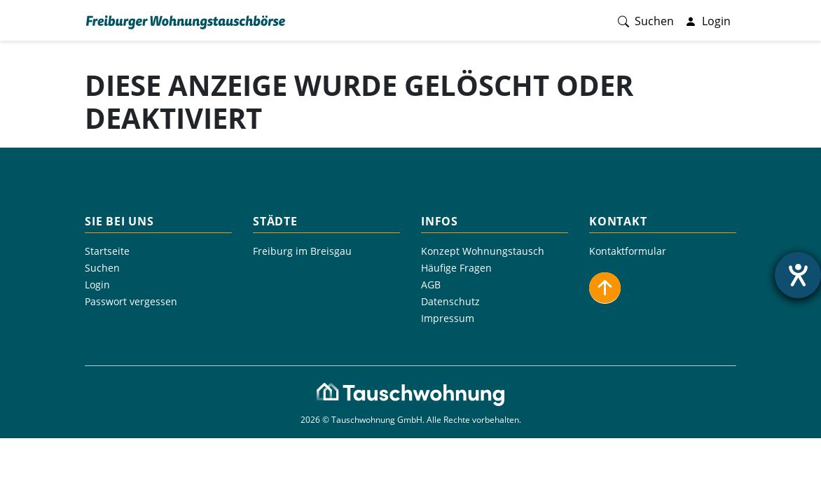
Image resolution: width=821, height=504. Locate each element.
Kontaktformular (628, 251)
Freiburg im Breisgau (302, 251)
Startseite (107, 251)
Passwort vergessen (131, 301)
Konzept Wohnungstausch (483, 251)
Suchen (102, 268)
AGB (431, 285)
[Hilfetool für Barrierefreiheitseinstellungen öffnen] (798, 275)
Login (97, 285)
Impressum (448, 318)
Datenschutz (450, 301)
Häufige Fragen (456, 268)
